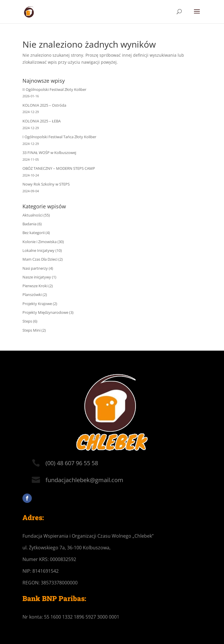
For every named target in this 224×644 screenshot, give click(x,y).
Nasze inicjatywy (37, 277)
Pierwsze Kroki (35, 286)
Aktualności (33, 215)
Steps (27, 321)
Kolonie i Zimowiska (40, 242)
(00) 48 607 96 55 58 (72, 463)
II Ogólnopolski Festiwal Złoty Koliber (54, 89)
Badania (29, 224)
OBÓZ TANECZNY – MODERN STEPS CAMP (59, 168)
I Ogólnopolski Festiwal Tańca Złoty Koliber (59, 137)
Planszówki (32, 295)
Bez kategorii (34, 233)
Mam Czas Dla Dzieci (40, 259)
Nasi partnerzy (35, 268)
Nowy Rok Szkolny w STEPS (46, 184)
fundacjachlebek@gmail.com (84, 480)
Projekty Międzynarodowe (45, 312)
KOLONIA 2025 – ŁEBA (42, 121)
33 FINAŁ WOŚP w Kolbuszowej (49, 153)
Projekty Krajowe (37, 304)
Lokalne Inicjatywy (38, 250)
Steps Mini (32, 330)
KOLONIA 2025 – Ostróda (44, 105)
